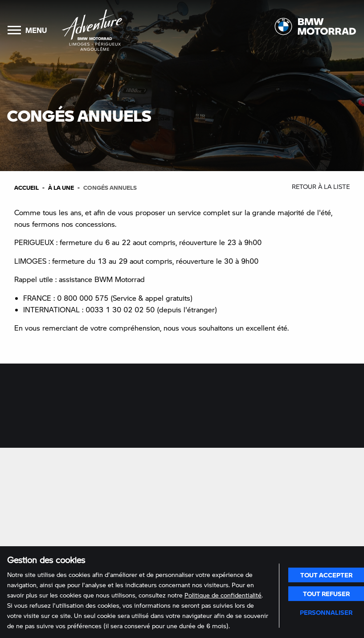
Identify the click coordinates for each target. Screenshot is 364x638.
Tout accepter (326, 575)
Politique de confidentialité (223, 595)
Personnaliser (326, 612)
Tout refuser (326, 593)
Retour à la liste (321, 186)
